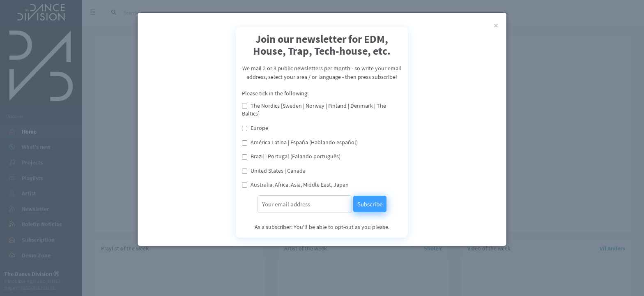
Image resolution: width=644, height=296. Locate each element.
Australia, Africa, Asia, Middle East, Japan (300, 185)
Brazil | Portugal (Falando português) (296, 156)
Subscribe (370, 204)
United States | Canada (278, 171)
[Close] (496, 25)
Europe (259, 128)
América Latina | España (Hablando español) (304, 142)
